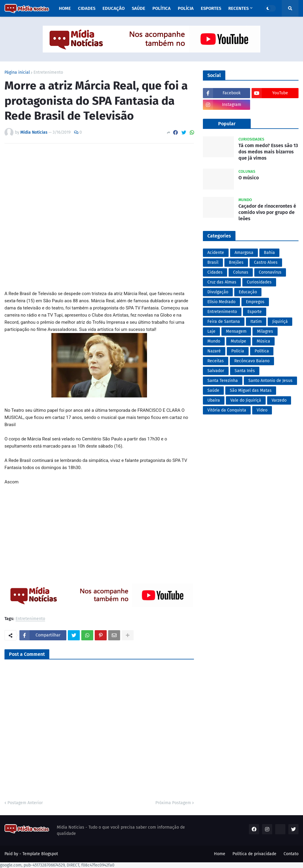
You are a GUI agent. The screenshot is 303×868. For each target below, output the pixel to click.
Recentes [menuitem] (238, 8)
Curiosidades (259, 282)
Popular (227, 124)
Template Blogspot (40, 854)
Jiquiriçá (280, 322)
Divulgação (218, 292)
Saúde (213, 390)
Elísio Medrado (221, 302)
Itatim (256, 322)
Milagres (265, 331)
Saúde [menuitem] (139, 8)
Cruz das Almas (222, 282)
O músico (249, 178)
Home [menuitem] (65, 8)
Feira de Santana (224, 322)
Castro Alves (266, 262)
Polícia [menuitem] (186, 8)
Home (220, 854)
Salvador (216, 371)
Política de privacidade (254, 854)
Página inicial (17, 73)
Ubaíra (214, 400)
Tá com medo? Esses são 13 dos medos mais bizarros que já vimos (268, 152)
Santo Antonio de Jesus (270, 381)
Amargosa (244, 253)
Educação (248, 292)
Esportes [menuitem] (211, 8)
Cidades (215, 272)
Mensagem (236, 331)
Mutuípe (238, 341)
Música (263, 341)
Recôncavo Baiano (252, 361)
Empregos (255, 302)
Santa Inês (245, 371)
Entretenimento (48, 73)
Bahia (269, 253)
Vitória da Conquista (227, 410)
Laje (211, 331)
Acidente (216, 253)
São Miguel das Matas (251, 390)
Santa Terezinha (223, 381)
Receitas (216, 361)
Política (262, 351)
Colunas (241, 272)
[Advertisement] (99, 217)
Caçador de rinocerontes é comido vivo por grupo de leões (267, 212)
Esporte (255, 312)
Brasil (213, 262)
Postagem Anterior (25, 803)
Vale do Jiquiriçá (246, 400)
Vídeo (262, 410)
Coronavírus (270, 272)
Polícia (238, 351)
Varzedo (279, 400)
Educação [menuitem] (114, 8)
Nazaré (214, 351)
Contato (291, 854)
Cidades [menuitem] (87, 8)
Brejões (236, 262)
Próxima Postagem (173, 803)
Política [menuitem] (162, 8)
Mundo (214, 341)
